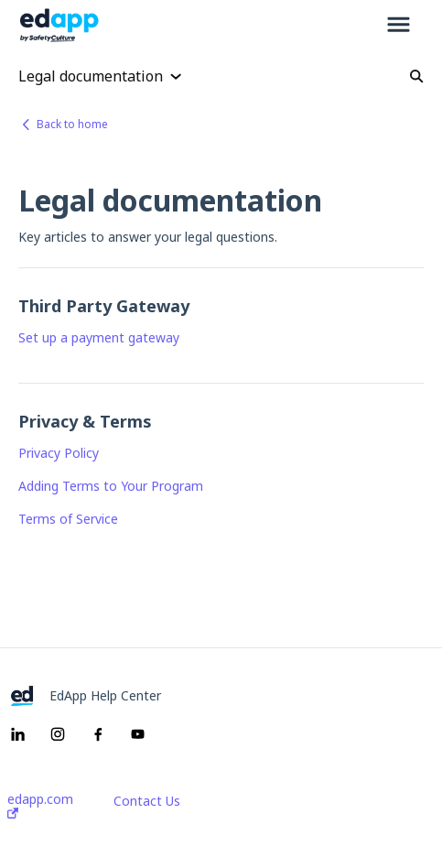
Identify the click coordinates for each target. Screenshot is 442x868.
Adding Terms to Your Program (111, 486)
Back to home (72, 124)
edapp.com (40, 805)
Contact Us (147, 801)
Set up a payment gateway (99, 337)
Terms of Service (68, 519)
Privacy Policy (59, 453)
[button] (399, 26)
